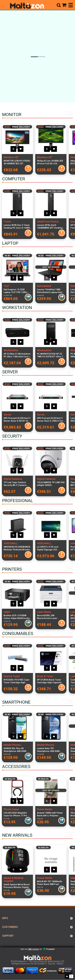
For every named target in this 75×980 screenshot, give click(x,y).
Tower (7, 222)
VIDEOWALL (11, 543)
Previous (66, 114)
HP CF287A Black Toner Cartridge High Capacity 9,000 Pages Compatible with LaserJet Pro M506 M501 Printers (49, 681)
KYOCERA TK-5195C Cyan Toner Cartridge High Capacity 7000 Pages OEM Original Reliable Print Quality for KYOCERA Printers (17, 681)
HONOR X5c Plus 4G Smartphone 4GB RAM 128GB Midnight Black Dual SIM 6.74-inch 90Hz (17, 750)
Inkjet (7, 612)
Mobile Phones (12, 745)
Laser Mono (44, 612)
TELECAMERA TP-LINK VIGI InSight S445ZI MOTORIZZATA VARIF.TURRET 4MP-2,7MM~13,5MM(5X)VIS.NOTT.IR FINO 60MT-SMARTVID (51, 484)
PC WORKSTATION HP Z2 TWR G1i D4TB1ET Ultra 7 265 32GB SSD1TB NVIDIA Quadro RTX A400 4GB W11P (50, 355)
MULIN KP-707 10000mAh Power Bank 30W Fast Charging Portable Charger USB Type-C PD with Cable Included (51, 883)
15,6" (7, 286)
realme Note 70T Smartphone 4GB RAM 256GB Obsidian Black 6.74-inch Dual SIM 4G (48, 750)
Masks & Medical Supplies (13, 879)
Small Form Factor (48, 222)
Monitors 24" (45, 157)
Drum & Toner (12, 676)
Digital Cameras (13, 479)
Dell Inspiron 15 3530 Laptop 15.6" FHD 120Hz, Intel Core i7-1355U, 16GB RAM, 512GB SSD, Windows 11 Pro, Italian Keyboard (17, 291)
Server (8, 415)
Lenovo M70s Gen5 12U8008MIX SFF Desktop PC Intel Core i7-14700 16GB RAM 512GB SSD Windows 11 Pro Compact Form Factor (50, 227)
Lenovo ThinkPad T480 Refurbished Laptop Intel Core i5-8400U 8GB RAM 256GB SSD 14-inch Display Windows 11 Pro (51, 291)
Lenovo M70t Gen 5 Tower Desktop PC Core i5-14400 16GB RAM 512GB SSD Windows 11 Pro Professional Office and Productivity (17, 227)
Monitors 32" (11, 157)
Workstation (11, 350)
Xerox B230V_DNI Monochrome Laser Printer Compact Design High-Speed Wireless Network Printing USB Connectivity (49, 617)
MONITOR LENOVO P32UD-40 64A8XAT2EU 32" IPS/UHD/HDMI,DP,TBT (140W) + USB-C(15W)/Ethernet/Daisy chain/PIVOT (17, 162)
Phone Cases (11, 809)
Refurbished (44, 286)
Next (71, 114)
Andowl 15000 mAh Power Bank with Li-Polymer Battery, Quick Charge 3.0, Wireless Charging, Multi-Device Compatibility (50, 814)
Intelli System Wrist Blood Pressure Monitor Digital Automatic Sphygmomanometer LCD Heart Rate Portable (17, 886)
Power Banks (45, 809)
